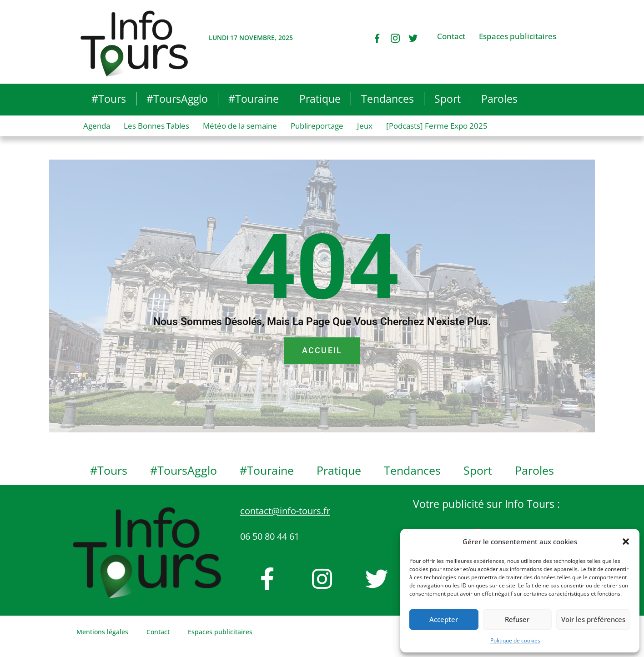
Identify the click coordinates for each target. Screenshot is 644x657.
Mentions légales (102, 632)
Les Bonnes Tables (156, 126)
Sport (448, 99)
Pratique (320, 99)
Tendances (387, 99)
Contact (451, 36)
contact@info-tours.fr (285, 511)
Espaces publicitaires (518, 36)
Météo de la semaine (240, 126)
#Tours (109, 99)
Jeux (365, 126)
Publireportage (317, 126)
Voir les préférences (593, 619)
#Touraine (254, 99)
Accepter (444, 619)
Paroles (499, 99)
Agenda (97, 126)
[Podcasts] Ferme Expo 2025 (437, 126)
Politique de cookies (515, 640)
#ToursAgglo (177, 99)
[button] (626, 542)
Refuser (517, 619)
